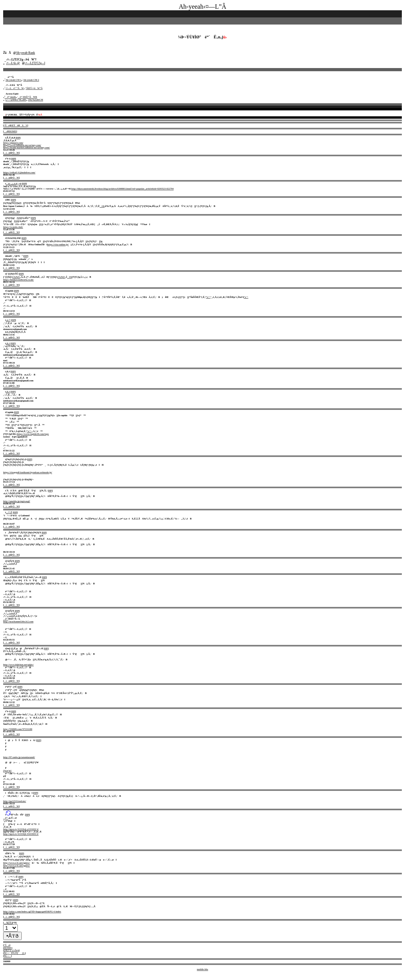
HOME (12, 131)
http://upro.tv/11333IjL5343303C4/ (21, 834)
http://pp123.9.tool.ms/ (15, 801)
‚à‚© (8, 320)
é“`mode (10, 97)
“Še (7, 125)
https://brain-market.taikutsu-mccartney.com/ (26, 148)
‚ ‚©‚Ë (9, 512)
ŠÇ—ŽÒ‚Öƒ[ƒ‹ (14, 953)
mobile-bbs (202, 969)
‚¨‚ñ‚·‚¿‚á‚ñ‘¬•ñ (14, 184)
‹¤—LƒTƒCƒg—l (35, 63)
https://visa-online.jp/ (58, 245)
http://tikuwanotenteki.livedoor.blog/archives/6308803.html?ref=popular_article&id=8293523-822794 (122, 189)
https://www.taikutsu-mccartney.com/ (22, 145)
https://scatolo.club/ (13, 227)
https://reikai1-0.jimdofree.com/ (19, 172)
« (6, 131)
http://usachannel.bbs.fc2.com (18, 622)
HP (18, 138)
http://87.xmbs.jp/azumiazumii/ (19, 757)
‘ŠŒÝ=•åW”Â (34, 88)
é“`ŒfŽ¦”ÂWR (27, 97)
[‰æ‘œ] (7, 771)
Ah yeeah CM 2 (31, 80)
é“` (6, 619)
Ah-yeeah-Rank (25, 53)
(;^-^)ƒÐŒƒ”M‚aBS (16, 100)
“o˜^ (208, 297)
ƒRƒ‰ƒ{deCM (36, 100)
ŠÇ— (8, 956)
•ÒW (15, 153)
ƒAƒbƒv (16, 277)
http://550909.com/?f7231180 (18, 729)
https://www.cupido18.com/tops (33, 434)
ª (5, 923)
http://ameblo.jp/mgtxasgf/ (17, 501)
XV (24, 125)
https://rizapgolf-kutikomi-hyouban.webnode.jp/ (28, 472)
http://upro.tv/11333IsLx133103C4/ (21, 829)
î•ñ (102, 206)
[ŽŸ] (10, 923)
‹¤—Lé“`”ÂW (15, 88)
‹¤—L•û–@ (13, 63)
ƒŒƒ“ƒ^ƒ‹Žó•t (11, 950)
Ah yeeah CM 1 (13, 80)
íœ (7, 153)
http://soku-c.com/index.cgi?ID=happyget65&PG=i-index (32, 912)
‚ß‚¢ (8, 343)
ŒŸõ (15, 125)
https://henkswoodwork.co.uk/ (18, 280)
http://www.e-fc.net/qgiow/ (17, 863)
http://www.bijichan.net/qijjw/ (18, 665)
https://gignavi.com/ (13, 143)
